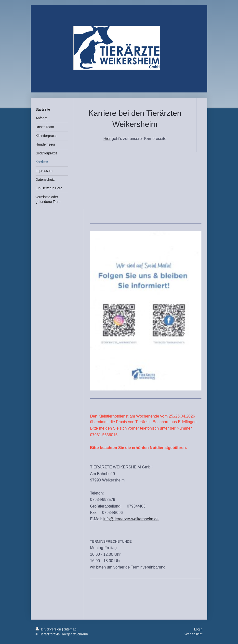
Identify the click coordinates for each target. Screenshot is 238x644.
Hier (107, 139)
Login (198, 629)
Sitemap (70, 629)
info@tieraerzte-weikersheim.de (131, 519)
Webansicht (193, 634)
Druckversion (49, 629)
